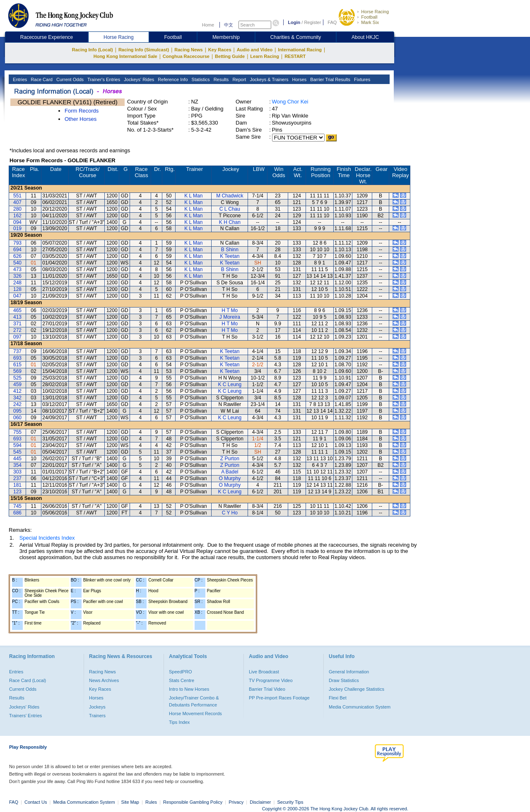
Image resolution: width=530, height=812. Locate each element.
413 (17, 317)
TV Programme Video (271, 680)
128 (17, 289)
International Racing (300, 50)
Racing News (188, 50)
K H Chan (230, 222)
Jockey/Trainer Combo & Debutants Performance (194, 701)
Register (312, 22)
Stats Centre (182, 680)
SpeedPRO (181, 672)
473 (17, 269)
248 (17, 283)
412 (17, 391)
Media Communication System (360, 707)
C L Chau (230, 209)
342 (17, 398)
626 (17, 256)
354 (17, 465)
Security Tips (290, 802)
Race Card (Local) (28, 680)
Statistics (200, 79)
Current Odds (69, 79)
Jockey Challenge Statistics (357, 689)
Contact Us (36, 802)
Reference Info (172, 79)
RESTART (295, 56)
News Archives (104, 680)
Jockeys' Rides (138, 79)
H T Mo (230, 310)
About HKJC (365, 37)
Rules (152, 802)
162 (17, 216)
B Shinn (230, 250)
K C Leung (230, 384)
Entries (19, 79)
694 (17, 250)
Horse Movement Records (195, 714)
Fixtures (361, 79)
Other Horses (81, 119)
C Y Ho (230, 513)
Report (238, 79)
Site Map (130, 802)
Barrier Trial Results (330, 79)
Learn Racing (265, 56)
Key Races (220, 50)
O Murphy (230, 478)
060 (17, 418)
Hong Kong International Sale (125, 56)
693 (17, 358)
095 (17, 411)
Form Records (82, 111)
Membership (226, 37)
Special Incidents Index (47, 538)
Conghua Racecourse (186, 56)
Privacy (236, 802)
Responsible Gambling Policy (193, 802)
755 (17, 432)
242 (17, 404)
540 (17, 263)
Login (294, 22)
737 (17, 351)
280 (17, 209)
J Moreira (230, 317)
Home (208, 25)
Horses (299, 79)
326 (17, 276)
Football (369, 17)
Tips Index (179, 722)
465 (17, 310)
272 (17, 330)
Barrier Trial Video (267, 689)
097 (17, 337)
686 (17, 513)
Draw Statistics (344, 680)
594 (17, 445)
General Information (349, 672)
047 (17, 296)
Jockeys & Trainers (268, 79)
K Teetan (230, 256)
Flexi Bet (338, 698)
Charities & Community (296, 37)
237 (17, 478)
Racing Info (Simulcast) (144, 50)
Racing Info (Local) (93, 50)
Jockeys (97, 707)
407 (17, 202)
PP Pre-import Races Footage (279, 698)
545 (17, 452)
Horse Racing (375, 12)
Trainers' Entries (25, 716)
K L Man (193, 196)
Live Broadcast (264, 672)
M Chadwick (230, 196)
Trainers (97, 716)
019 (17, 228)
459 (17, 384)
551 (17, 196)
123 (17, 492)
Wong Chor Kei (290, 102)
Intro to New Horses (189, 689)
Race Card (41, 79)
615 (17, 365)
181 (17, 485)
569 (17, 371)
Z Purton (230, 459)
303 (17, 472)
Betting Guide (230, 56)
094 (17, 222)
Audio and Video (255, 50)
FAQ (332, 22)
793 (17, 243)
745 (17, 506)
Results (221, 79)
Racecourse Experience (47, 37)
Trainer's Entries (103, 79)
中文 (229, 25)
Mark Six (370, 22)
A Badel (230, 472)
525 (17, 378)
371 (17, 324)
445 (17, 459)
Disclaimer (260, 802)
